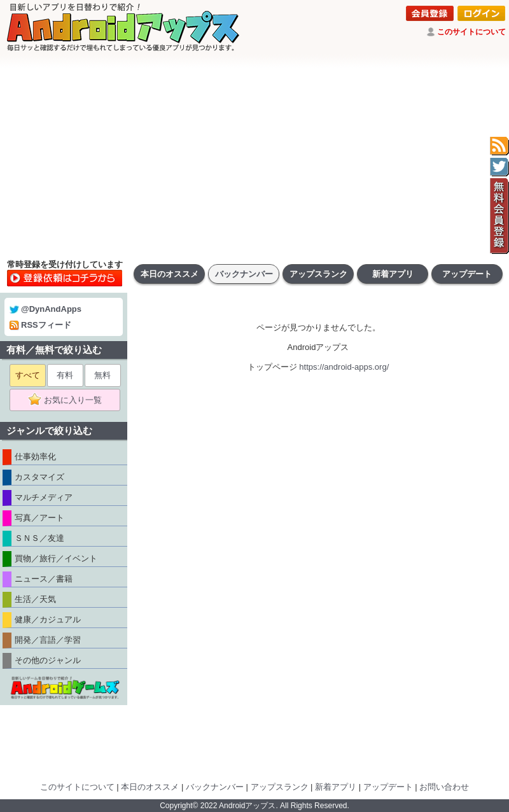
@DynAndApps (45, 309)
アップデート (467, 274)
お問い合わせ (444, 787)
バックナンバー (244, 274)
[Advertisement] (254, 156)
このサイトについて (471, 32)
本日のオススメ (170, 274)
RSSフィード (40, 325)
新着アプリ (393, 274)
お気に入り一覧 (69, 400)
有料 (65, 375)
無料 (102, 375)
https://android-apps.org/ (344, 367)
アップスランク (318, 274)
